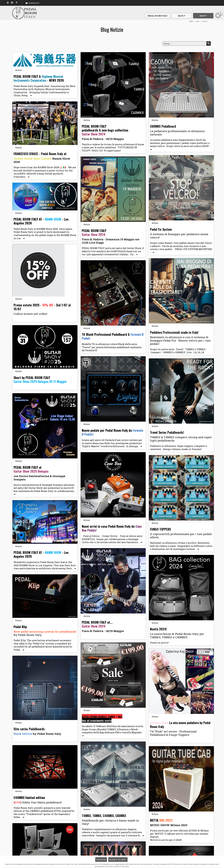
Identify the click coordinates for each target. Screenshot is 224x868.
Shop (203, 16)
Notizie (19, 70)
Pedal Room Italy (158, 16)
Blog (182, 16)
